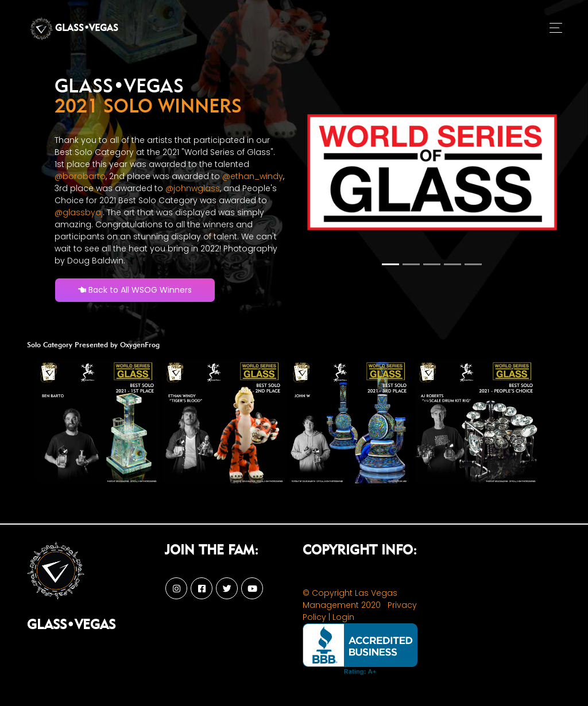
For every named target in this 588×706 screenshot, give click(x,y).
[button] (322, 174)
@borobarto (80, 176)
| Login (341, 617)
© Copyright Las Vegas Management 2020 (350, 599)
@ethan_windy (253, 176)
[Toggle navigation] (556, 29)
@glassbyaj (79, 212)
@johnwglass (193, 188)
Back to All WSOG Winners (135, 290)
